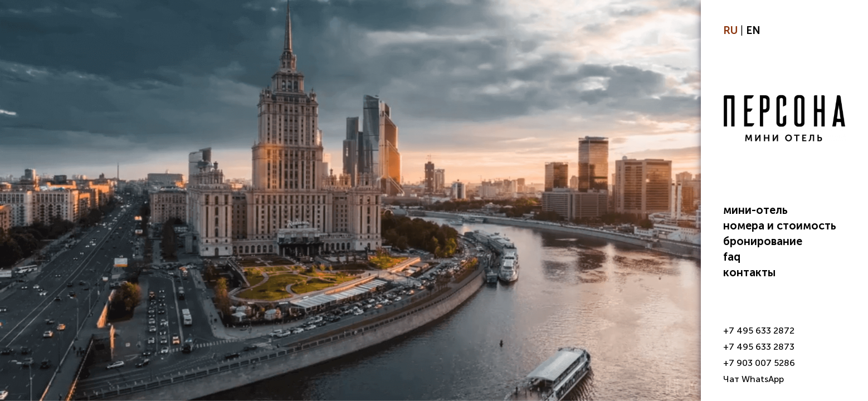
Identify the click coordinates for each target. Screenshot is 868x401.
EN (753, 30)
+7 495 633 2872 (759, 331)
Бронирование (763, 241)
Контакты (749, 272)
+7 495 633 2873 (759, 347)
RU (730, 30)
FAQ (732, 257)
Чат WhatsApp (754, 379)
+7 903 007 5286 (759, 363)
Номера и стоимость (780, 226)
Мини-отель (755, 210)
